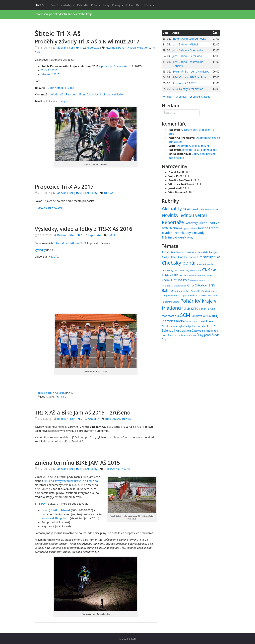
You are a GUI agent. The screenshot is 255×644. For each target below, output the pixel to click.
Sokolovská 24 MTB (184, 83)
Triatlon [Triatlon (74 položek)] (167, 233)
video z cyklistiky (113, 94)
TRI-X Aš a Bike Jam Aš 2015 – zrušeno (83, 412)
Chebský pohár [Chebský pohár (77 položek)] (179, 263)
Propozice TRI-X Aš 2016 (50, 393)
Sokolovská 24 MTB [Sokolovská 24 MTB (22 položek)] (203, 316)
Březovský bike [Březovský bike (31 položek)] (209, 257)
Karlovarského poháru (55, 518)
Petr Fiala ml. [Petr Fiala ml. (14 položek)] (213, 296)
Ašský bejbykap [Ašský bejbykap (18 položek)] (211, 252)
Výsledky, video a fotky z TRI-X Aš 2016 (83, 229)
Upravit (181, 97)
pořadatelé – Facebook (64, 94)
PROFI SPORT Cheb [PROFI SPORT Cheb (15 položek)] (171, 316)
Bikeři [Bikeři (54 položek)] (186, 209)
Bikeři (39, 5)
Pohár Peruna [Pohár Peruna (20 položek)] (207, 309)
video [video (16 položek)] (175, 326)
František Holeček (90, 94)
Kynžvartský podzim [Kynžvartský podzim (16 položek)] (208, 291)
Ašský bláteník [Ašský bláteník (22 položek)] (171, 257)
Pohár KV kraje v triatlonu (134, 48)
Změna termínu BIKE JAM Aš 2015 (77, 463)
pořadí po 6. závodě (113, 66)
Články (117, 5)
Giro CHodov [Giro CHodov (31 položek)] (197, 285)
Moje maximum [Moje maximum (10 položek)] (212, 210)
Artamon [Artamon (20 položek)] (181, 252)
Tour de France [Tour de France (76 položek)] (208, 228)
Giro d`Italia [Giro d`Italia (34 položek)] (198, 209)
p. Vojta (70, 88)
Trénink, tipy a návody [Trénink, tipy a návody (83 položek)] (189, 233)
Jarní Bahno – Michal (185, 44)
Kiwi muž (111, 48)
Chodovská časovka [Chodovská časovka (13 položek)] (205, 264)
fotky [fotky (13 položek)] (206, 280)
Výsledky (67, 5)
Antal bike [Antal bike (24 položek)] (168, 252)
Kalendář (83, 5)
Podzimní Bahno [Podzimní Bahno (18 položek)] (171, 302)
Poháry (95, 5)
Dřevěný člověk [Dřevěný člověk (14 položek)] (197, 280)
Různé (148, 5)
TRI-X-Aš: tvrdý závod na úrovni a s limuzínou (71, 481)
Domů (54, 5)
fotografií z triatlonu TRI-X (70, 243)
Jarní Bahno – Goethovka (188, 50)
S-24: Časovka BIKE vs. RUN (189, 77)
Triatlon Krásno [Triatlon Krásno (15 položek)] (193, 321)
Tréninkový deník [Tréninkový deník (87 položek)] (174, 237)
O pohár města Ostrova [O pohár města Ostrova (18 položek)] (193, 295)
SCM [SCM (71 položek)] (185, 315)
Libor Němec (55, 88)
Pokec (130, 5)
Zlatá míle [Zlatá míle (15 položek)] (187, 331)
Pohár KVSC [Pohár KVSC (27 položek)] (190, 309)
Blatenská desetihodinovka (189, 39)
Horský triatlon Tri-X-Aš (56, 510)
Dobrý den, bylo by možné (193, 146)
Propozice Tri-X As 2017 (64, 187)
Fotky (106, 5)
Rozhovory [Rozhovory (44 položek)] (191, 223)
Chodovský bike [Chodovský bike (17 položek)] (170, 270)
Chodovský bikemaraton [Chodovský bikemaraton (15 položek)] (190, 270)
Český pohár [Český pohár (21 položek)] (204, 335)
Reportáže (93, 48)
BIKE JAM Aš (113, 419)
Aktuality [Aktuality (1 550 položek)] (172, 208)
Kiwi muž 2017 (50, 74)
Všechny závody (200, 97)
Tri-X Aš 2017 (49, 70)
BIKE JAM (40, 504)
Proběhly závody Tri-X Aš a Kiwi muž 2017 (87, 41)
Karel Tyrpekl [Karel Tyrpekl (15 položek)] (192, 291)
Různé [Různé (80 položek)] (203, 223)
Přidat (168, 97)
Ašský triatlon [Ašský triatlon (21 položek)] (188, 257)
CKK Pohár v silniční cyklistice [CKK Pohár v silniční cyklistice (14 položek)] (192, 276)
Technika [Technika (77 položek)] (176, 228)
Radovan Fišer (64, 48)
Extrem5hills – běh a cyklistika (191, 72)
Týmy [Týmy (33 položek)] (190, 238)
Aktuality (92, 193)
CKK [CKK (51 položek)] (206, 270)
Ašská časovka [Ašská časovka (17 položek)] (194, 252)
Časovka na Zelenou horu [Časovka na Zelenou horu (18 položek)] (182, 335)
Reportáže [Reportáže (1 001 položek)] (173, 222)
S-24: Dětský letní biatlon (188, 89)
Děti (139, 5)
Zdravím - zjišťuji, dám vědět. (199, 150)
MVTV (55, 257)
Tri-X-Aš (108, 193)
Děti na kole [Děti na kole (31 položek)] (180, 280)
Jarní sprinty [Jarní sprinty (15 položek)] (179, 291)
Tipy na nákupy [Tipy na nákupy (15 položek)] (190, 228)
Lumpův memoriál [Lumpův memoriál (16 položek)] (171, 296)
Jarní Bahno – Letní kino (187, 56)
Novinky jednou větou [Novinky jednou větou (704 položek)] (184, 215)
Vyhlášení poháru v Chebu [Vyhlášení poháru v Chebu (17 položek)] (192, 326)
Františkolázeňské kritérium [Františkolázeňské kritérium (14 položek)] (174, 286)
